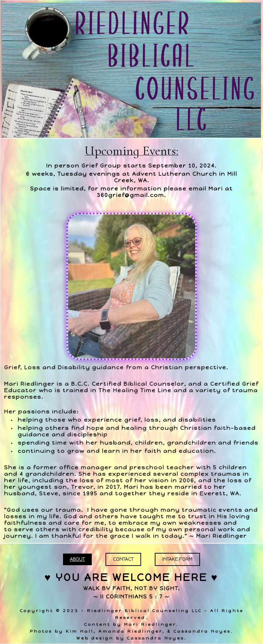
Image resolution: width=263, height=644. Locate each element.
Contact (123, 559)
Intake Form (177, 559)
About (77, 559)
